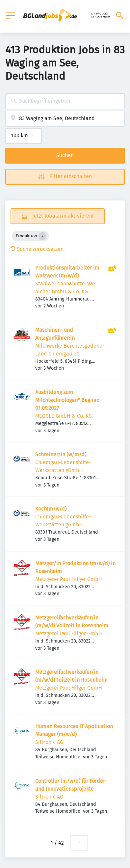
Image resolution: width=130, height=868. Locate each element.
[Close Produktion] (42, 236)
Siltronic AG (49, 742)
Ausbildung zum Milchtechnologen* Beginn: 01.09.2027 (67, 400)
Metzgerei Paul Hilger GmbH (69, 579)
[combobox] (65, 101)
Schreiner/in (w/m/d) (61, 454)
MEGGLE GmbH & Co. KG (64, 416)
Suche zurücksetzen (37, 249)
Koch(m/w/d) (51, 509)
